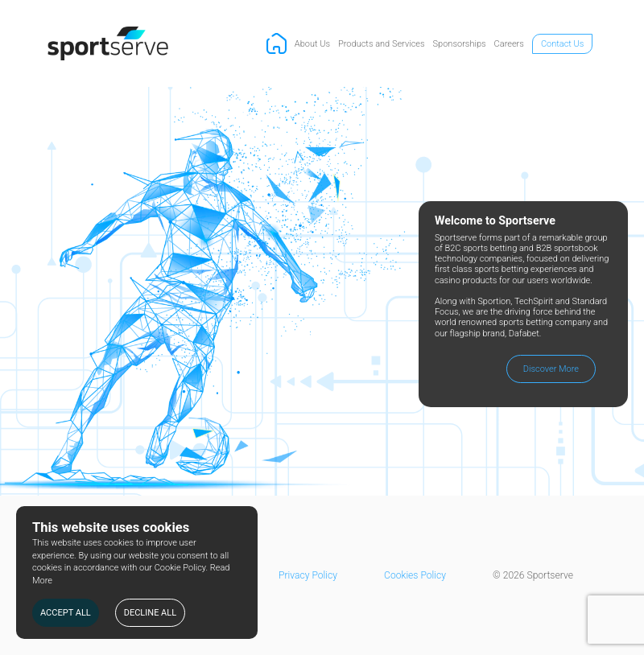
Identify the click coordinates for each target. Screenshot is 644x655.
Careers (509, 44)
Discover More (551, 369)
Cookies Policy (415, 575)
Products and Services (382, 44)
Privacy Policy (308, 575)
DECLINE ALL (150, 613)
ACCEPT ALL (66, 613)
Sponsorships (460, 44)
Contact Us (562, 44)
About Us (312, 44)
